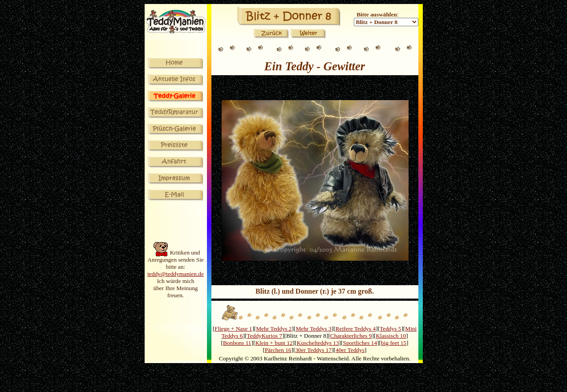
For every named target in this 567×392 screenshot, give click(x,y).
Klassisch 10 (391, 336)
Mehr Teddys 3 (313, 329)
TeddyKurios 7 (265, 336)
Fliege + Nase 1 (233, 329)
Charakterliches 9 (351, 336)
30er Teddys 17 (313, 350)
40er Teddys (350, 350)
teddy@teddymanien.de (176, 274)
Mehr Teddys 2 (274, 329)
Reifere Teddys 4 (356, 329)
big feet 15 (394, 343)
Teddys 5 (390, 329)
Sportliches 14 (360, 343)
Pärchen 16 (278, 350)
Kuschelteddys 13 (318, 343)
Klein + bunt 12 (274, 343)
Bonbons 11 (237, 343)
